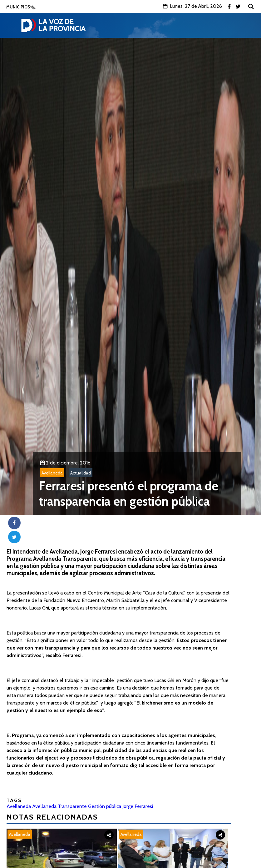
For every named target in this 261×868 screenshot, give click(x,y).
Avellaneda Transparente (59, 806)
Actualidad (81, 473)
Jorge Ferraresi (138, 806)
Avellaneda (52, 473)
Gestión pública (105, 806)
